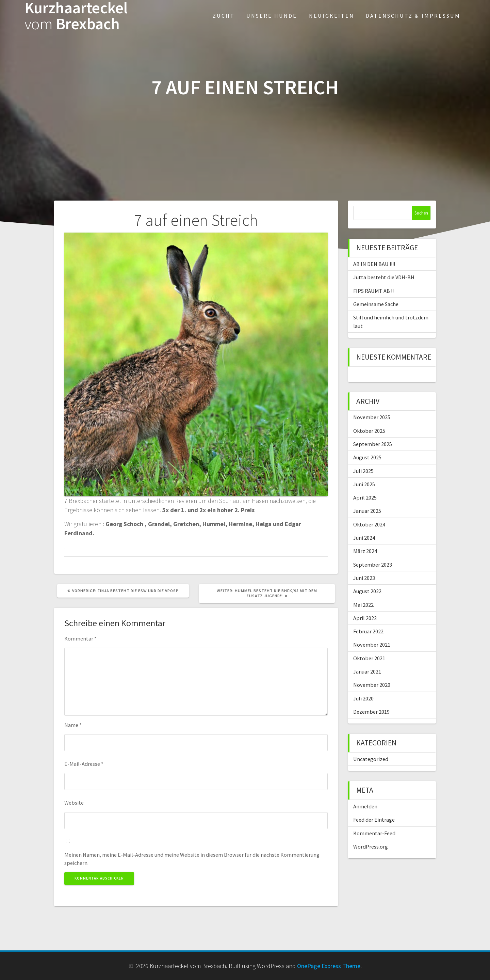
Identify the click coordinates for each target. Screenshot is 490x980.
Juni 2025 (364, 484)
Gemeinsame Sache (376, 304)
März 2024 (365, 551)
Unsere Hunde (272, 16)
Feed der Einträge (374, 820)
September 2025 (373, 444)
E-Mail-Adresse (84, 764)
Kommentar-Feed (374, 833)
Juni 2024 (364, 538)
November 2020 (372, 685)
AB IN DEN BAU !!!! (374, 264)
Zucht (224, 16)
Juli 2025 (363, 471)
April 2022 (365, 618)
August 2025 (367, 457)
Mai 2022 (363, 605)
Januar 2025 (367, 511)
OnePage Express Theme (329, 966)
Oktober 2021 (369, 658)
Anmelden (365, 806)
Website (74, 803)
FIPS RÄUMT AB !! (373, 291)
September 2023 (373, 565)
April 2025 (365, 497)
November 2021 (372, 645)
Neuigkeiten (332, 16)
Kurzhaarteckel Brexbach (76, 16)
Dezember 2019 (371, 712)
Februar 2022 (368, 631)
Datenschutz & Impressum (413, 16)
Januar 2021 (367, 671)
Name (73, 725)
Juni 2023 (364, 578)
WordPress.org (371, 847)
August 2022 (367, 591)
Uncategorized (371, 759)
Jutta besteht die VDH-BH (384, 277)
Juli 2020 (363, 698)
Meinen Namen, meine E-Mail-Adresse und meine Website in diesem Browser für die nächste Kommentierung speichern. (192, 859)
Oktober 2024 (369, 524)
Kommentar (80, 638)
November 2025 (372, 417)
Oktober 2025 (369, 431)
